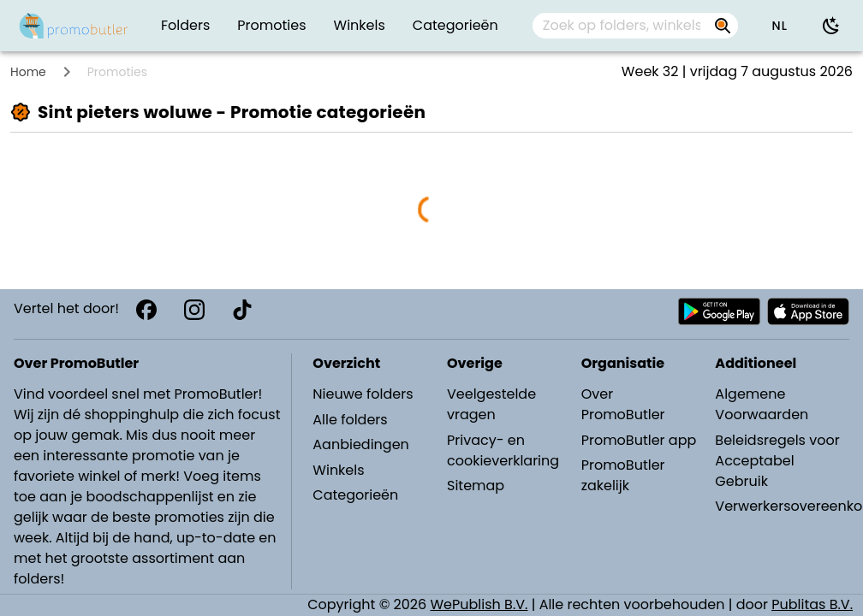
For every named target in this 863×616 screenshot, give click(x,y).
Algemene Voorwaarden (762, 404)
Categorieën (355, 495)
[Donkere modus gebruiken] (831, 26)
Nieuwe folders (363, 394)
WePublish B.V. (479, 604)
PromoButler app (639, 440)
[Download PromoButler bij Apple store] (808, 311)
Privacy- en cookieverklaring (503, 450)
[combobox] (636, 26)
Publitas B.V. (812, 604)
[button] (779, 26)
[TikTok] (242, 310)
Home (28, 72)
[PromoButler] (74, 26)
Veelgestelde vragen (491, 404)
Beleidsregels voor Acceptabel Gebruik (777, 461)
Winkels (338, 470)
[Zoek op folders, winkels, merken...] (622, 26)
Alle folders (350, 420)
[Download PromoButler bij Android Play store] (719, 311)
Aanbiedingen (360, 444)
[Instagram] (194, 310)
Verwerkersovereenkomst (781, 506)
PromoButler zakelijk (623, 475)
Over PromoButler (623, 404)
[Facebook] (146, 310)
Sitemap (476, 486)
